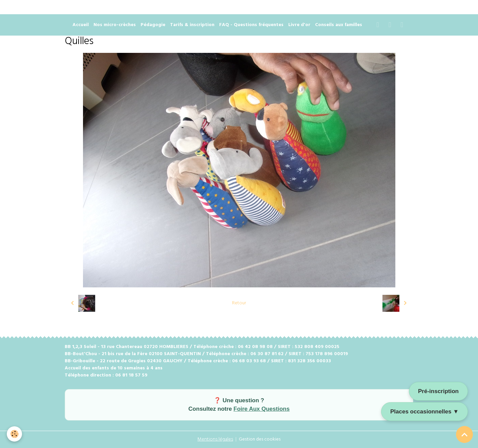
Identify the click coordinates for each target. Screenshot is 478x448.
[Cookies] (14, 434)
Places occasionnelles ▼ (424, 412)
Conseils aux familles (339, 25)
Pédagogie (153, 25)
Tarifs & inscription (192, 25)
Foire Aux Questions (262, 409)
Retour (239, 303)
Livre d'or (299, 25)
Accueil (81, 25)
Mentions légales (215, 439)
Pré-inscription (438, 391)
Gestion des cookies (260, 439)
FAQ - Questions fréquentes (251, 25)
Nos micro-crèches (115, 25)
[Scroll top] (464, 434)
